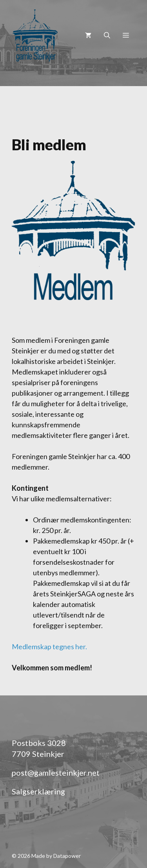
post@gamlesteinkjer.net (56, 773)
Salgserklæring (38, 791)
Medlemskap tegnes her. (49, 646)
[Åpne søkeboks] (107, 35)
